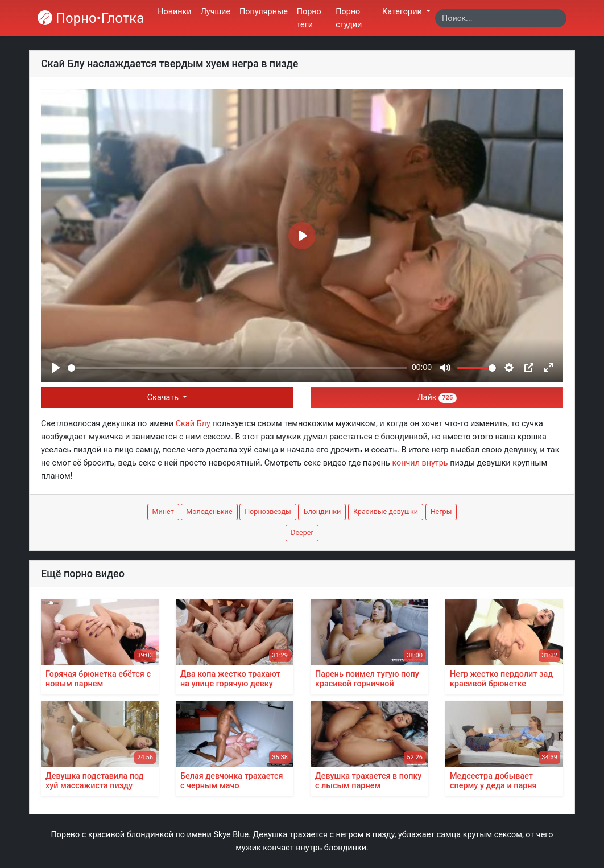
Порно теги (309, 18)
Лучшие (216, 12)
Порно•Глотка (91, 18)
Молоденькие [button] (209, 511)
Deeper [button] (302, 532)
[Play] (56, 368)
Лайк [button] (437, 398)
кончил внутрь (420, 463)
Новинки (174, 12)
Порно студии (349, 18)
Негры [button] (441, 511)
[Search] (501, 18)
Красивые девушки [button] (386, 511)
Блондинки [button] (322, 511)
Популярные (264, 12)
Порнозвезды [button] (268, 511)
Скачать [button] (164, 398)
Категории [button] (403, 12)
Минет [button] (163, 511)
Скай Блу (193, 424)
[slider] (237, 368)
